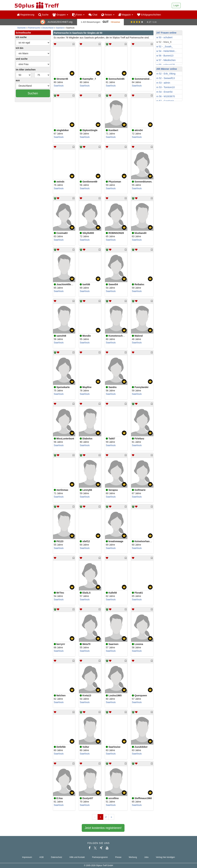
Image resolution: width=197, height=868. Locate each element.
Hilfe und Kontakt (77, 857)
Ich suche (21, 37)
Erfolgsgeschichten (149, 15)
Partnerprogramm (100, 857)
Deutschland (48, 28)
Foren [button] (78, 15)
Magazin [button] (126, 15)
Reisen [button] (108, 15)
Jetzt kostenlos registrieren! (103, 828)
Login (176, 5)
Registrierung (26, 15)
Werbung (133, 857)
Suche (43, 15)
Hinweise (115, 22)
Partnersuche (34, 28)
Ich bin (20, 48)
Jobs (146, 857)
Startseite (22, 28)
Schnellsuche (23, 33)
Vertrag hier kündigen (165, 857)
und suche (22, 59)
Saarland (60, 28)
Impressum (27, 857)
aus (18, 80)
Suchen (33, 93)
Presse (118, 857)
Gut (106, 22)
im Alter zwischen (26, 70)
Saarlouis (59, 86)
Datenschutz (57, 857)
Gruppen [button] (60, 15)
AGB (41, 857)
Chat (93, 15)
